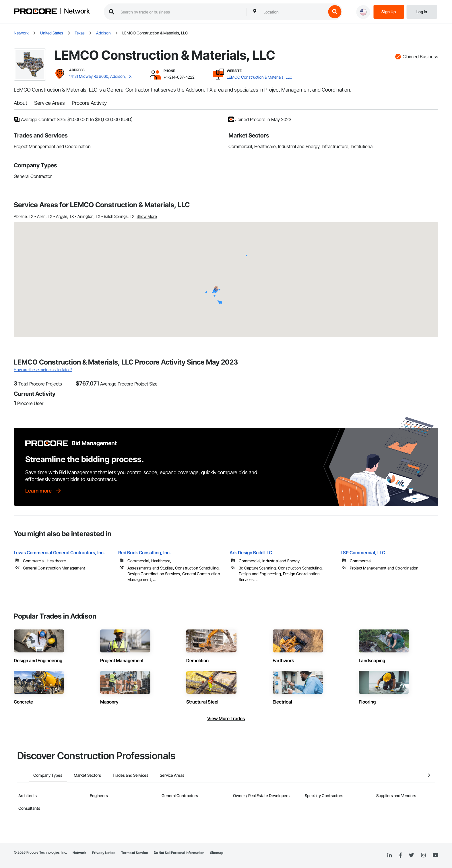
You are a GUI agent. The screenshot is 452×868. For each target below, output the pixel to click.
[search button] (335, 12)
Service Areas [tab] (161, 775)
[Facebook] (400, 856)
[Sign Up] (389, 11)
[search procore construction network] (180, 12)
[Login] (422, 11)
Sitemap (217, 853)
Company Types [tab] (36, 775)
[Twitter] (411, 855)
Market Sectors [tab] (76, 775)
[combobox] (293, 12)
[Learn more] (44, 491)
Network (77, 11)
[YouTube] (435, 855)
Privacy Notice (104, 853)
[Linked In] (389, 855)
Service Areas (50, 103)
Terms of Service (135, 853)
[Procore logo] (35, 12)
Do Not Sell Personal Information (179, 853)
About (21, 103)
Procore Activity (89, 103)
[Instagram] (423, 856)
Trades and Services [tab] (119, 775)
